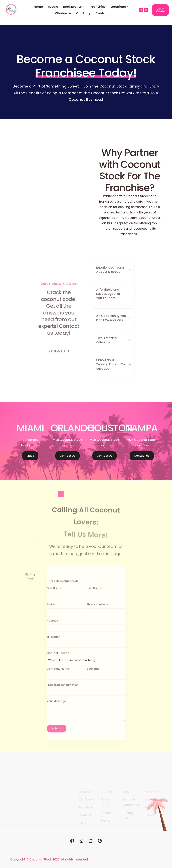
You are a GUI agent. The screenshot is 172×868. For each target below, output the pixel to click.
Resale (53, 7)
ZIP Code (53, 641)
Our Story (83, 13)
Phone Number (97, 609)
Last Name (95, 593)
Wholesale (63, 13)
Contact (102, 13)
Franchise (98, 7)
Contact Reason (59, 658)
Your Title (93, 673)
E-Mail (52, 609)
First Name (55, 593)
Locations (120, 7)
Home (38, 7)
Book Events (74, 7)
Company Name (59, 673)
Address (53, 625)
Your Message (56, 706)
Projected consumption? (63, 690)
